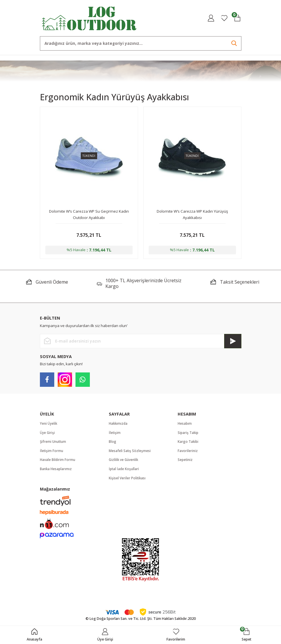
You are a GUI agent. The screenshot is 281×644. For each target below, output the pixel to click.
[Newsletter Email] (141, 342)
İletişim (115, 434)
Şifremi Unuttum (54, 443)
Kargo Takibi (188, 443)
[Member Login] (211, 18)
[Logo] (90, 18)
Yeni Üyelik (49, 425)
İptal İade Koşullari (124, 471)
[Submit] (233, 342)
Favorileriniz (188, 452)
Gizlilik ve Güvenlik (124, 462)
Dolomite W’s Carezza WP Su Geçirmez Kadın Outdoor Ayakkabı (89, 214)
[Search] (141, 43)
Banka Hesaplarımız (56, 471)
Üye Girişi (48, 434)
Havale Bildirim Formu (58, 462)
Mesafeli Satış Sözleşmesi (130, 452)
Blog (113, 443)
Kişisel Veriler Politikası (128, 480)
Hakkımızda (119, 425)
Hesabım (185, 425)
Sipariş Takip (189, 434)
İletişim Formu (52, 452)
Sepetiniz (185, 462)
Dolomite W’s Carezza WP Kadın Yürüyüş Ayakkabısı (192, 214)
